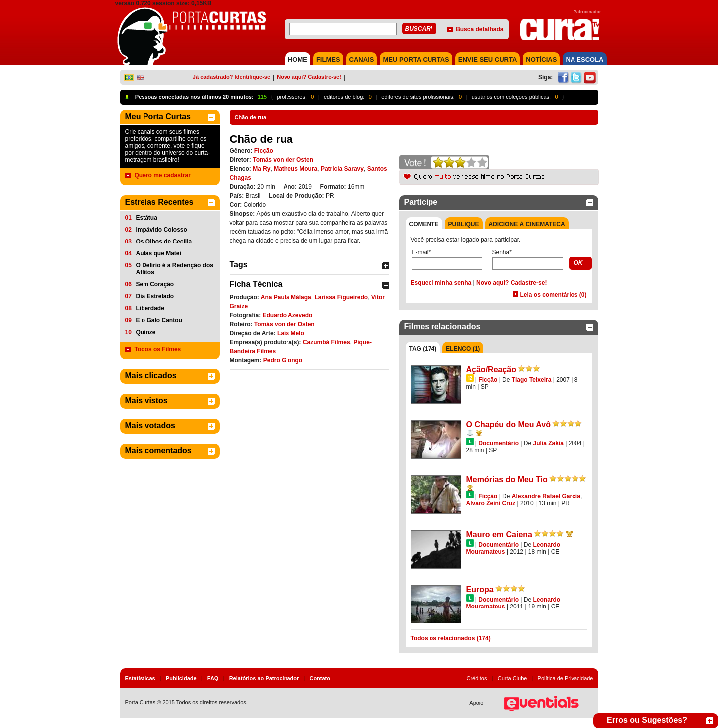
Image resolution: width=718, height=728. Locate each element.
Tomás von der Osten (283, 160)
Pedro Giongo (283, 360)
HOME (298, 60)
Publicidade (181, 678)
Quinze (146, 332)
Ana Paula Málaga (286, 297)
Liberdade (150, 308)
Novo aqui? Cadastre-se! (309, 77)
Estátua (147, 218)
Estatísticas (140, 678)
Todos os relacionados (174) (451, 638)
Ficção (264, 151)
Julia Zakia (548, 443)
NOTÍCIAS (541, 60)
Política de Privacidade (566, 678)
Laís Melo (291, 333)
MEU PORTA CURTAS (416, 60)
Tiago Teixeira (532, 380)
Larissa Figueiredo (341, 297)
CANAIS (362, 60)
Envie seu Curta (488, 60)
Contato (320, 678)
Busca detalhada (480, 29)
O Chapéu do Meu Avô (508, 425)
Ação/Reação (492, 370)
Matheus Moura (295, 169)
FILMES (328, 60)
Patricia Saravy (342, 169)
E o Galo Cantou (159, 320)
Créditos (477, 678)
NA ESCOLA (584, 60)
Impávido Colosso (162, 230)
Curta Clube (512, 678)
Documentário (499, 443)
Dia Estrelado (155, 296)
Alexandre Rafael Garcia (546, 496)
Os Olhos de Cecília (164, 242)
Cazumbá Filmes (327, 342)
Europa (480, 589)
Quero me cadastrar (163, 175)
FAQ (213, 678)
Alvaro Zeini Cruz (491, 503)
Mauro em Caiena (499, 535)
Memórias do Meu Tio (507, 479)
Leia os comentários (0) (553, 295)
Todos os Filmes (158, 349)
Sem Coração (155, 284)
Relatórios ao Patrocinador (264, 678)
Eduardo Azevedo (288, 315)
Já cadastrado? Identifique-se (231, 77)
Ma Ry (261, 169)
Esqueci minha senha (441, 283)
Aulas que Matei (159, 253)
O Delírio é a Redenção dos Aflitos (175, 269)
